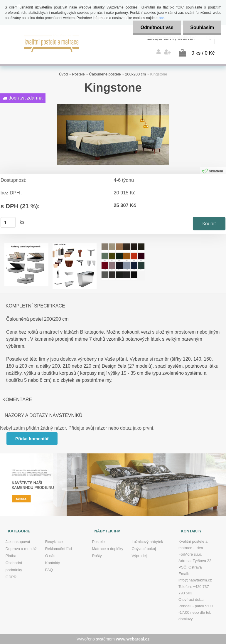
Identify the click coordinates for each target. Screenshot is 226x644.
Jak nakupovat (18, 542)
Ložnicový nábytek (147, 542)
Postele (78, 74)
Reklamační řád (59, 549)
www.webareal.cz (133, 639)
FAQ (49, 570)
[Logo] (52, 43)
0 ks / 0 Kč (203, 53)
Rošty (97, 556)
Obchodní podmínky (14, 566)
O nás (50, 556)
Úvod (63, 74)
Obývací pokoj (144, 549)
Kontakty (53, 563)
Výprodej (139, 556)
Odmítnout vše (157, 27)
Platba (11, 556)
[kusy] (8, 222)
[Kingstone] (113, 106)
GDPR (11, 577)
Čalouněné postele (105, 74)
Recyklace (54, 542)
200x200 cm (135, 74)
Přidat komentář (32, 439)
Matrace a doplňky (107, 549)
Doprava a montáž (21, 549)
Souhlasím (202, 27)
